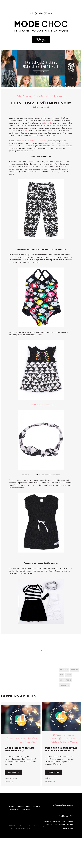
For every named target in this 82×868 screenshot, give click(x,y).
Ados (28, 806)
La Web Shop (26, 829)
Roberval (49, 825)
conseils (64, 670)
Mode (21, 742)
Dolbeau (70, 821)
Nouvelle (31, 742)
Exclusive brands (67, 739)
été (23, 141)
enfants (75, 670)
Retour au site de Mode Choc (19, 803)
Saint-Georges (68, 828)
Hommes (20, 806)
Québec (62, 825)
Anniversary (70, 735)
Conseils (28, 96)
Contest (52, 739)
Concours (21, 739)
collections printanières (39, 141)
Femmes (11, 806)
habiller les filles (62, 146)
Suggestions (66, 680)
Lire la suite (13, 772)
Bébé (19, 96)
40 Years (57, 735)
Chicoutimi (47, 821)
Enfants (39, 96)
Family (54, 742)
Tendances (58, 96)
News (73, 742)
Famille (31, 739)
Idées (48, 96)
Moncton (70, 825)
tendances (65, 685)
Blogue (41, 40)
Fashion (64, 742)
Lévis (56, 825)
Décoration (14, 809)
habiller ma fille (47, 123)
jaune (25, 131)
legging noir (33, 162)
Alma (63, 821)
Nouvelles (26, 809)
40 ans (10, 739)
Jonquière (56, 821)
